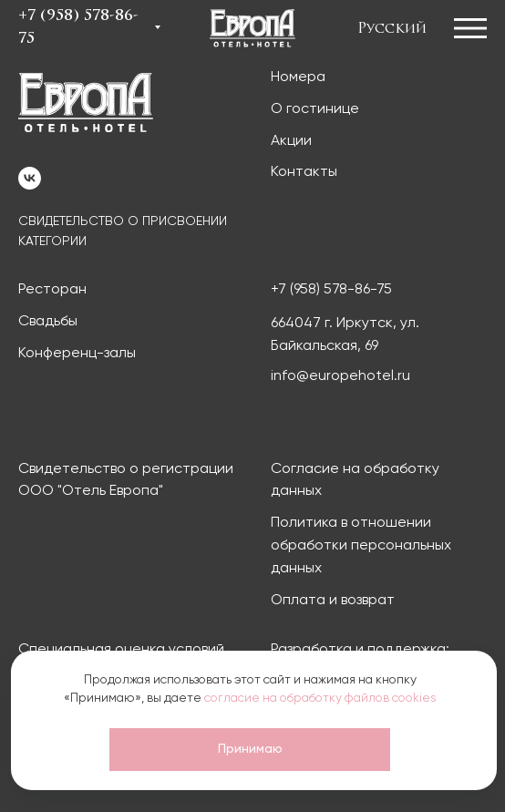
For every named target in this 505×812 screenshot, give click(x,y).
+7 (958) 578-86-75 (331, 290)
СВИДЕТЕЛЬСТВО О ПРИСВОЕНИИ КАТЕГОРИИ (123, 231)
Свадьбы (48, 322)
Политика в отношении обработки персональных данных (361, 546)
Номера (298, 77)
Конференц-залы (77, 354)
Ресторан (52, 290)
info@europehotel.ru (340, 376)
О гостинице (315, 109)
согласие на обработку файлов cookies (320, 698)
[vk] (30, 178)
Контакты (304, 172)
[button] (474, 27)
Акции (291, 141)
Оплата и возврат (333, 601)
